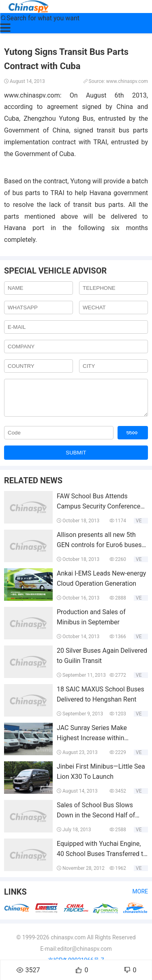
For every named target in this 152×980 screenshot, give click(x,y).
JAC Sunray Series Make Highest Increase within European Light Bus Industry (97, 744)
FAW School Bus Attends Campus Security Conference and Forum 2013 (98, 513)
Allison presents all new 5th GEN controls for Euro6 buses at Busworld (99, 551)
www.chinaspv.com (32, 95)
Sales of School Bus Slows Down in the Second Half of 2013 (96, 821)
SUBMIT (76, 459)
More (140, 897)
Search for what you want (40, 18)
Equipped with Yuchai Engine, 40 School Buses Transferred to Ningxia (102, 860)
